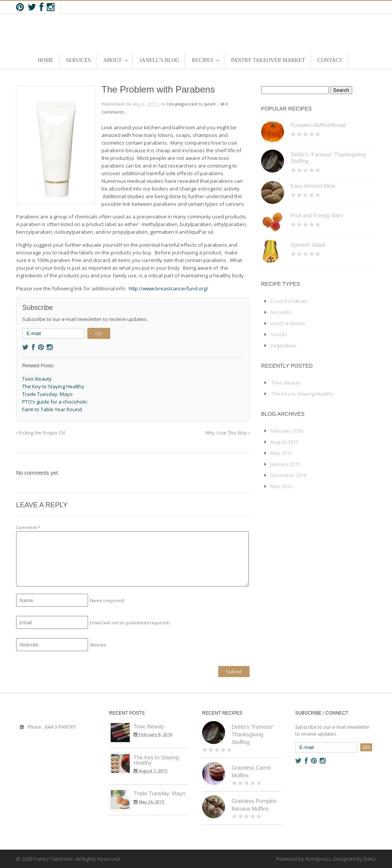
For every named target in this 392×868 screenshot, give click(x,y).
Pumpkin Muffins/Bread (318, 125)
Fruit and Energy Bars (317, 215)
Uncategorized (182, 104)
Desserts (281, 312)
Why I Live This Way (227, 433)
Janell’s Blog (159, 60)
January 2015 (285, 464)
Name (107, 600)
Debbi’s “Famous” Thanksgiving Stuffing (253, 734)
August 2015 (284, 442)
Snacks (279, 334)
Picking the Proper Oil (41, 433)
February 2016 (287, 431)
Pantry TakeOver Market (268, 60)
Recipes (203, 60)
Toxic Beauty (286, 383)
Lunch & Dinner (288, 323)
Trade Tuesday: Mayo (159, 793)
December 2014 (288, 475)
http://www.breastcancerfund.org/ (168, 288)
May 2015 (281, 453)
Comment (28, 527)
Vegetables (283, 345)
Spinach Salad (308, 245)
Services (78, 60)
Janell (210, 104)
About (113, 60)
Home (45, 60)
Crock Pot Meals (289, 301)
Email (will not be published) (130, 623)
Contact (330, 60)
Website (98, 645)
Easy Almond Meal (313, 186)
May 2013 (281, 486)
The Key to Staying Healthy (302, 394)
